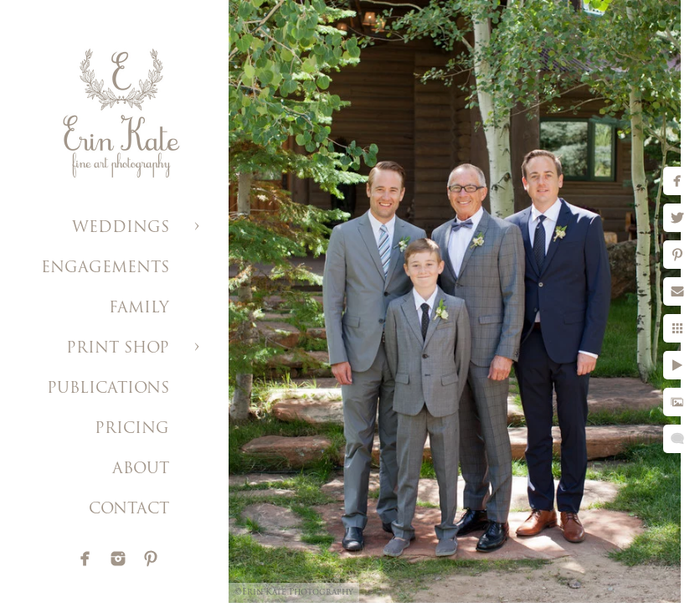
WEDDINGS (121, 228)
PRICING (132, 429)
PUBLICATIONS (108, 389)
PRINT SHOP (118, 349)
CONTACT (129, 510)
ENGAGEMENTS (105, 268)
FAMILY (139, 309)
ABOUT (141, 469)
